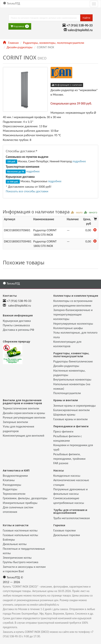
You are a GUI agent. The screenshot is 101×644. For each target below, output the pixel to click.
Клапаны (9, 480)
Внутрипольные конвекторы (72, 379)
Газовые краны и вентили (71, 419)
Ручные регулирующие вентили (24, 418)
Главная (11, 43)
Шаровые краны (64, 415)
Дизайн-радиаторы (19, 47)
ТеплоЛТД (11, 3)
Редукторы (10, 489)
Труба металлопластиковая (72, 518)
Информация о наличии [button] (67, 85)
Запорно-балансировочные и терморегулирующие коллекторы (73, 315)
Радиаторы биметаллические (73, 361)
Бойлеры (9, 540)
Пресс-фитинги (63, 431)
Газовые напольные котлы (20, 535)
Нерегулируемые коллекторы (73, 324)
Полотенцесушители (67, 393)
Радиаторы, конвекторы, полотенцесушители (54, 43)
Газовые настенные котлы (20, 530)
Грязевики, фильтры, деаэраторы (25, 498)
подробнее (79, 161)
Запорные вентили (15, 422)
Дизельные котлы (15, 544)
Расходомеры (12, 485)
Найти (86, 18)
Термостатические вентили (21, 408)
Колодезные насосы (67, 476)
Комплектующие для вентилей (24, 436)
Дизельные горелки (67, 535)
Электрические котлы (17, 558)
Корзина (20, 26)
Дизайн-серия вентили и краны (24, 413)
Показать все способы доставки (27, 191)
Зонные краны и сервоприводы (75, 406)
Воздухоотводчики (15, 476)
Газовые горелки (65, 530)
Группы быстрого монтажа (21, 562)
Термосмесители (14, 494)
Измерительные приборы (20, 503)
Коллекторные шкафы (68, 328)
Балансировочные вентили (72, 410)
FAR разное (61, 463)
